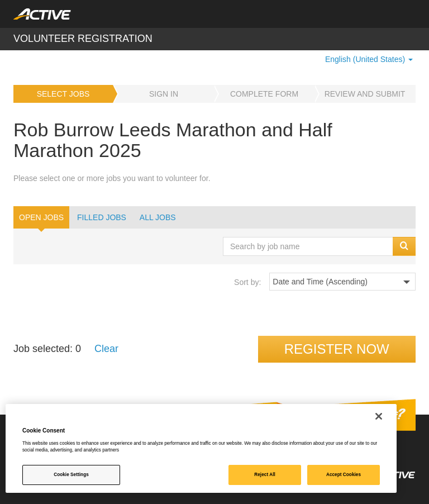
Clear (106, 349)
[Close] (379, 416)
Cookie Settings (71, 475)
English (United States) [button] (369, 59)
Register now (337, 349)
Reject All (265, 475)
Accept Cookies (344, 475)
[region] (201, 448)
